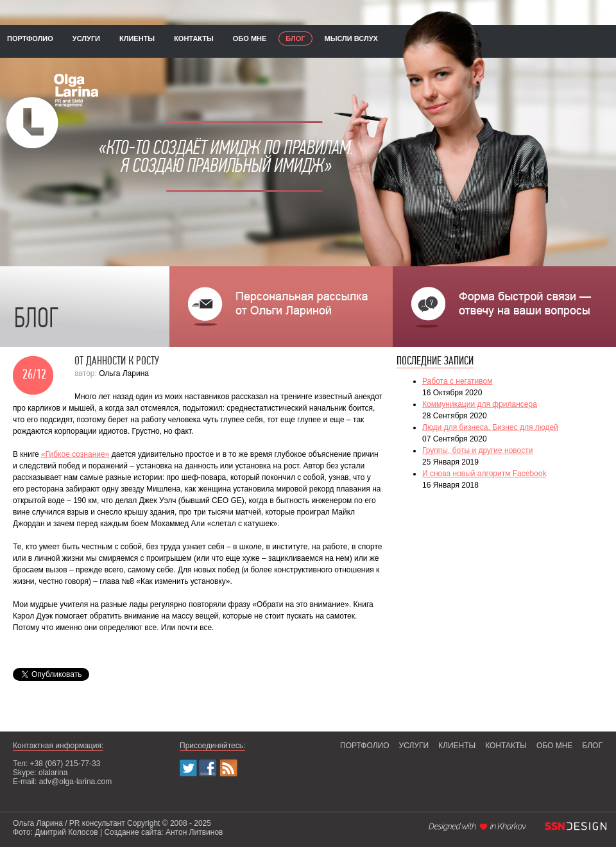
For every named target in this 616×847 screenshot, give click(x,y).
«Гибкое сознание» (75, 454)
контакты (194, 38)
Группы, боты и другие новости (477, 450)
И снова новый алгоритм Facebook (484, 474)
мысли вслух (351, 38)
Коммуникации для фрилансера (480, 404)
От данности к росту (117, 362)
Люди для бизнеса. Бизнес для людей (490, 427)
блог (295, 38)
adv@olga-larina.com (76, 782)
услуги (86, 38)
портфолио (30, 38)
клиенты (137, 38)
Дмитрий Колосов (66, 832)
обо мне (250, 38)
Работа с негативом (457, 381)
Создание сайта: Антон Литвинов (163, 832)
